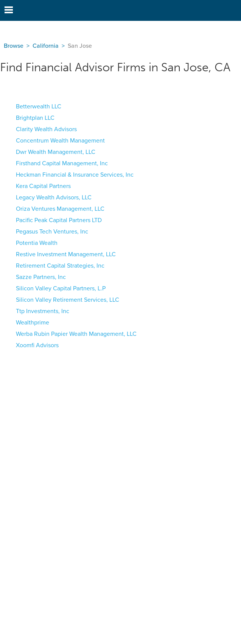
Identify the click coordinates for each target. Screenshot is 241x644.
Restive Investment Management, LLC (66, 254)
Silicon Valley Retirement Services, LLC (68, 300)
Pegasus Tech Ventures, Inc (52, 232)
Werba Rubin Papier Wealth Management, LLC (76, 334)
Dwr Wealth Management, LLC (56, 152)
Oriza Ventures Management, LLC (60, 209)
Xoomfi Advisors (37, 345)
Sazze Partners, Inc (41, 277)
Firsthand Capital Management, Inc (62, 163)
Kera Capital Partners (43, 186)
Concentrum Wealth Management (60, 141)
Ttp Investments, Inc (43, 311)
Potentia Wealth (37, 243)
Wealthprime (33, 323)
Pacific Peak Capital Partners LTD (59, 220)
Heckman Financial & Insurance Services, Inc (75, 175)
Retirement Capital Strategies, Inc (60, 266)
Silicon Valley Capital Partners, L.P (61, 288)
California (46, 46)
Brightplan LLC (35, 118)
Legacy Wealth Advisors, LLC (54, 197)
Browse (14, 46)
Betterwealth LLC (39, 107)
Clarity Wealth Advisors (46, 129)
